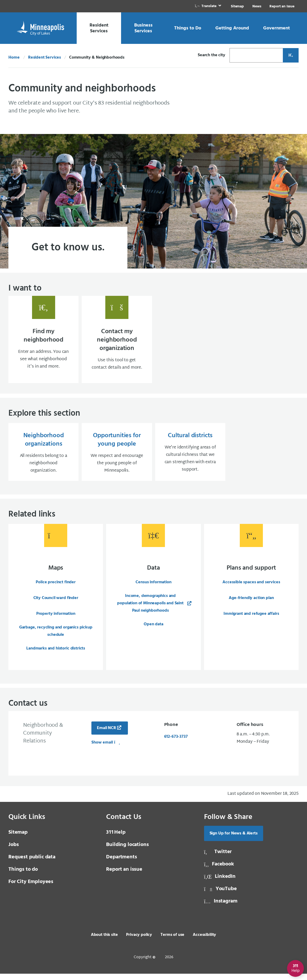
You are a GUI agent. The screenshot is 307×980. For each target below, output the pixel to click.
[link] (209, 6)
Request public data (32, 863)
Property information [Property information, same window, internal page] (56, 619)
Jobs (14, 851)
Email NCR (106, 734)
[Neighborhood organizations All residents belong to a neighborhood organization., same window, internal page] (43, 456)
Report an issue (124, 876)
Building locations (127, 851)
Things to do (23, 876)
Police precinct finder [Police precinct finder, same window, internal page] (56, 587)
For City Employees (31, 888)
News (257, 6)
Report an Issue (282, 6)
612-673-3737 (176, 743)
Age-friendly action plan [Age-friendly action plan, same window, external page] (251, 603)
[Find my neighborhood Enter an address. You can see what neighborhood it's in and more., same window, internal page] (43, 341)
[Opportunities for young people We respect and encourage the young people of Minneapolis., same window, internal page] (117, 456)
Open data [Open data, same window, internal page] (153, 630)
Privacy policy (139, 941)
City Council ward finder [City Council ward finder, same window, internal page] (56, 603)
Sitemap (237, 6)
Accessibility (204, 941)
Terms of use (172, 941)
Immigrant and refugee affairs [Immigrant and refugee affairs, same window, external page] (251, 619)
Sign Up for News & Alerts (234, 840)
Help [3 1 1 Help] (116, 839)
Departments (121, 863)
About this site (104, 941)
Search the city (212, 55)
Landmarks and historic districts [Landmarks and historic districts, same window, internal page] (56, 654)
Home (14, 58)
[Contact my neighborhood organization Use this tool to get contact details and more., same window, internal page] (117, 341)
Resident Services (45, 58)
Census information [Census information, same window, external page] (153, 587)
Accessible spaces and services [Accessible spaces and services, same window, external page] (251, 587)
